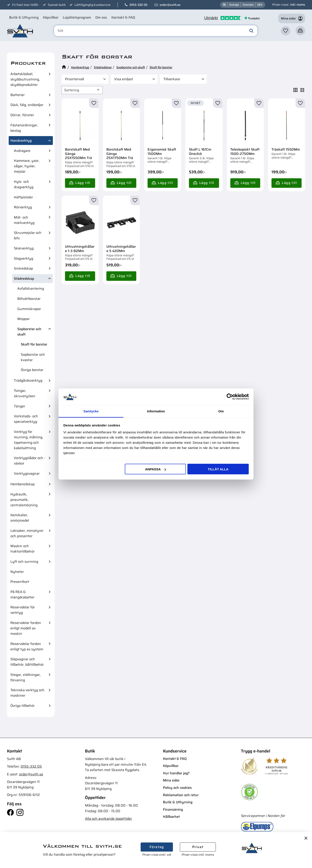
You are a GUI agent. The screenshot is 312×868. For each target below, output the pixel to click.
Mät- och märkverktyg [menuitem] (24, 220)
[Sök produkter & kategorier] (157, 31)
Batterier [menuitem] (18, 95)
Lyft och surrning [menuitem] (24, 562)
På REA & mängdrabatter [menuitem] (22, 595)
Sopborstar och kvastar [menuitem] (33, 357)
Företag (157, 847)
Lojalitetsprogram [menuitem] (77, 17)
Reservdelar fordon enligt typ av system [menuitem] (27, 646)
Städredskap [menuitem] (24, 279)
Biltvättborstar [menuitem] (29, 299)
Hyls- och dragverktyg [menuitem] (24, 184)
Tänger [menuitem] (19, 406)
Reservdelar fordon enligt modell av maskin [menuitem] (26, 628)
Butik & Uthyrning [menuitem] (24, 17)
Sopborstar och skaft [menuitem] (29, 332)
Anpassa (155, 469)
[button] (286, 31)
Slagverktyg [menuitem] (24, 258)
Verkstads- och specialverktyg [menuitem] (26, 419)
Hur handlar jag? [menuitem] (176, 773)
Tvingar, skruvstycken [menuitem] (25, 393)
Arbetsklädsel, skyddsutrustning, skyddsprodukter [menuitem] (25, 79)
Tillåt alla (218, 469)
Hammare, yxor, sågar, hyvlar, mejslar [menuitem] (27, 166)
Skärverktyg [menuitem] (24, 248)
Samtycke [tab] (91, 411)
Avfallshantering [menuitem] (31, 289)
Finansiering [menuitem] (173, 809)
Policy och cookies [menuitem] (177, 788)
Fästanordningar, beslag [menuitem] (24, 128)
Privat (198, 847)
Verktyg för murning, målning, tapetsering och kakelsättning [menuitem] (28, 440)
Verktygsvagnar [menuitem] (27, 473)
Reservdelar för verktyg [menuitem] (23, 610)
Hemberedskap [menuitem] (23, 484)
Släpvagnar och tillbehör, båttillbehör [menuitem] (27, 662)
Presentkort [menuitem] (20, 582)
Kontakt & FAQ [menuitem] (123, 17)
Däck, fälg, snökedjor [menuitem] (27, 105)
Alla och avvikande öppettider (108, 819)
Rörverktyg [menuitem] (23, 207)
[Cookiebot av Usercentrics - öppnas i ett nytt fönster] (230, 397)
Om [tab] (221, 411)
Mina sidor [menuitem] (171, 780)
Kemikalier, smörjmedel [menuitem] (20, 518)
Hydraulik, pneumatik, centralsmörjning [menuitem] (24, 500)
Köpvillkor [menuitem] (51, 17)
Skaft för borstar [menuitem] (34, 344)
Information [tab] (156, 411)
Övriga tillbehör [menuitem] (23, 706)
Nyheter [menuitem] (17, 572)
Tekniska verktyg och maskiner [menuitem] (27, 693)
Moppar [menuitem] (24, 319)
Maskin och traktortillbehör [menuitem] (23, 549)
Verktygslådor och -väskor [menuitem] (30, 461)
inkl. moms (298, 5)
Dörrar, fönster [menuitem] (22, 115)
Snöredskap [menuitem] (23, 268)
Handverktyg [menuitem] (21, 141)
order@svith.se (170, 5)
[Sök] (251, 31)
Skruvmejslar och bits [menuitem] (28, 235)
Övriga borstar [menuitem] (32, 370)
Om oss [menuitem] (101, 17)
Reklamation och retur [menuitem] (181, 795)
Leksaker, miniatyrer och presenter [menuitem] (27, 533)
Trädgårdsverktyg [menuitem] (28, 380)
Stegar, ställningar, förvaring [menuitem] (26, 677)
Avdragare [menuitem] (22, 151)
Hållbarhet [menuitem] (171, 817)
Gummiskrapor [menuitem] (29, 309)
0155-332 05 (139, 5)
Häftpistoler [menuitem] (23, 197)
